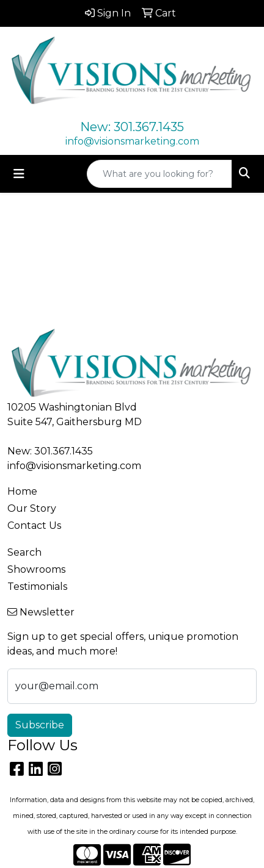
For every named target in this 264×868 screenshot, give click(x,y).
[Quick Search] (159, 174)
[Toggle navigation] (19, 174)
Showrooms (36, 569)
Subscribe (40, 725)
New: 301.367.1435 (132, 127)
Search (24, 552)
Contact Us (34, 525)
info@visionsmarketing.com (132, 141)
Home (22, 491)
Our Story (32, 508)
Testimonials (37, 586)
